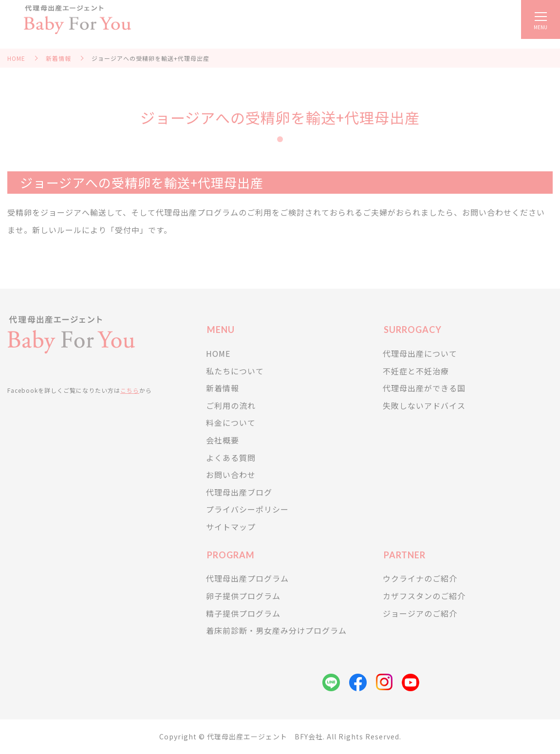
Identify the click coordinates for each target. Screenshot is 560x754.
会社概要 (223, 440)
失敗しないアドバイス (424, 405)
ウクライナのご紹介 (420, 578)
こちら (130, 390)
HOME (16, 58)
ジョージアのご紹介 (420, 613)
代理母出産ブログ (239, 492)
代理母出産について (420, 353)
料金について (231, 423)
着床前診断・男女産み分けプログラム (276, 630)
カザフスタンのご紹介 (424, 596)
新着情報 (58, 58)
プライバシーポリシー (247, 509)
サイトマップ (231, 527)
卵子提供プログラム (243, 596)
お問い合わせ (231, 475)
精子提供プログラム (243, 613)
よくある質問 (231, 458)
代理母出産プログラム (247, 578)
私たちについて (235, 371)
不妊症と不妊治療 (416, 371)
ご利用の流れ (231, 405)
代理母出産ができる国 (424, 388)
